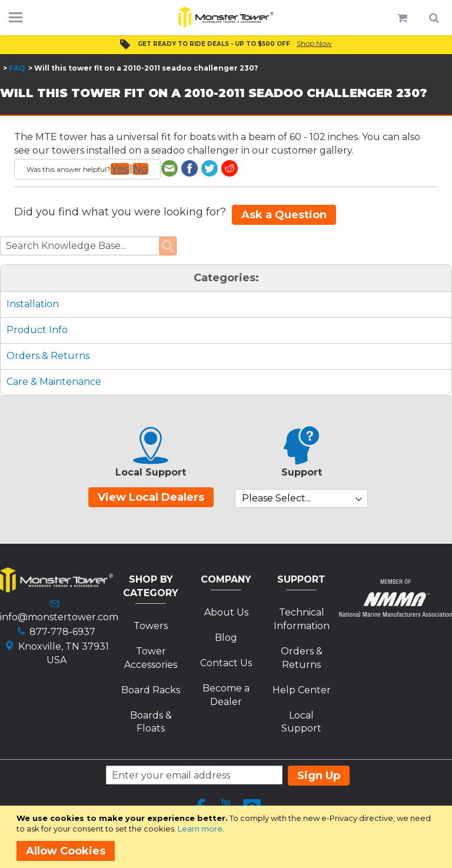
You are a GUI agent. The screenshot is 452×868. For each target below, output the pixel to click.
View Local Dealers (151, 497)
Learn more (200, 829)
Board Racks (151, 690)
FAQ (17, 68)
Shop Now (314, 43)
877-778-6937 (62, 632)
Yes (120, 169)
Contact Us (226, 663)
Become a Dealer (226, 695)
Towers (151, 626)
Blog (226, 638)
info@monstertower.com (59, 617)
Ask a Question (284, 215)
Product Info (37, 330)
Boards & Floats (151, 722)
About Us (226, 612)
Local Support (301, 722)
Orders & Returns (48, 356)
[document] (228, 837)
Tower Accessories (151, 658)
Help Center (302, 690)
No (140, 169)
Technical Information (302, 619)
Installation (33, 304)
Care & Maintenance (54, 382)
